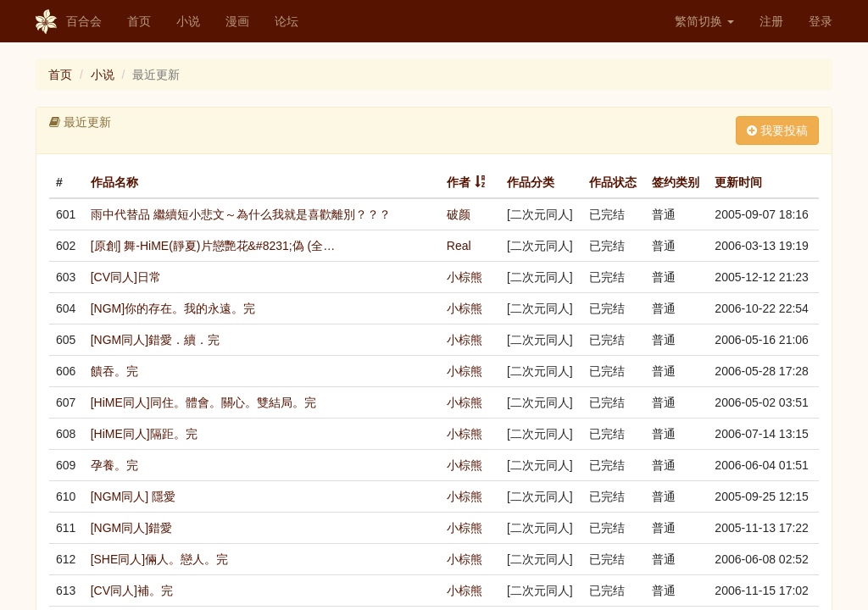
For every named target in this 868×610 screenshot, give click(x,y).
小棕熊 (465, 277)
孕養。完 (114, 465)
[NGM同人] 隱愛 (133, 496)
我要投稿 (777, 130)
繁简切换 (704, 21)
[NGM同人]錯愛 (131, 528)
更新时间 (738, 182)
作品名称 (114, 182)
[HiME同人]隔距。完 (144, 434)
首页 (139, 21)
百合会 (69, 22)
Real (459, 246)
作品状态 (613, 182)
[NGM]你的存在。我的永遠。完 (173, 308)
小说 (188, 21)
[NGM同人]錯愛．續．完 (155, 340)
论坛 (287, 21)
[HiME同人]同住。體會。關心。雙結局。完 (203, 402)
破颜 (459, 214)
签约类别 (676, 182)
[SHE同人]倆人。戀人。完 (160, 559)
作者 (459, 182)
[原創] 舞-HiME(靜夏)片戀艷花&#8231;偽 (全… (213, 246)
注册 (771, 21)
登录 (821, 21)
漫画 (237, 21)
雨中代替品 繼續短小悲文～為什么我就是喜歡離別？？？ (241, 214)
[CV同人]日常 (126, 277)
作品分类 (531, 182)
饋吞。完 (114, 371)
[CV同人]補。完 (132, 591)
